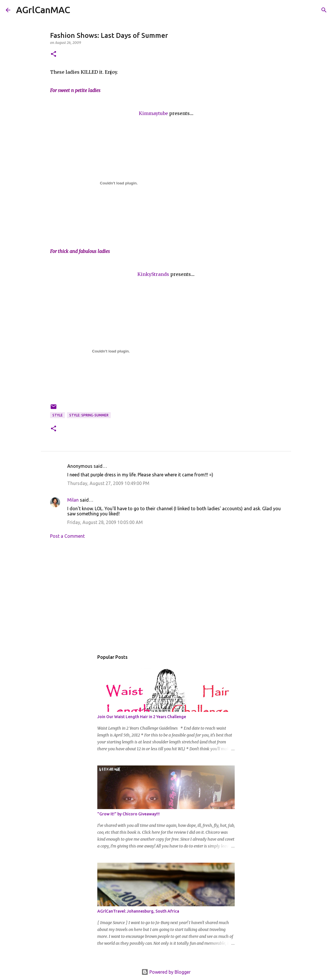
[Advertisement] (166, 597)
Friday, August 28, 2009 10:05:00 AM (105, 522)
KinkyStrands (153, 274)
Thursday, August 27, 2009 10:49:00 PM (108, 483)
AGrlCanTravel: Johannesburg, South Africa (138, 911)
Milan (73, 500)
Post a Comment (67, 536)
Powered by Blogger (166, 972)
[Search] (78, 10)
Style (58, 415)
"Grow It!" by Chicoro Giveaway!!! (129, 814)
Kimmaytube (153, 113)
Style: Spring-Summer (89, 415)
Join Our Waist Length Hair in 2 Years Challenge (142, 717)
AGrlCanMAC (43, 10)
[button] (54, 54)
